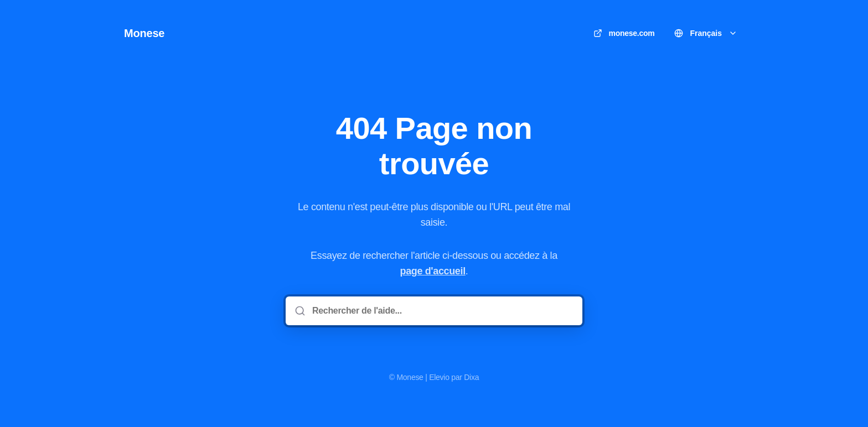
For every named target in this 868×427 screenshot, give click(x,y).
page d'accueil (433, 271)
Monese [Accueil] (144, 33)
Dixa (471, 377)
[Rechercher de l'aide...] (442, 311)
